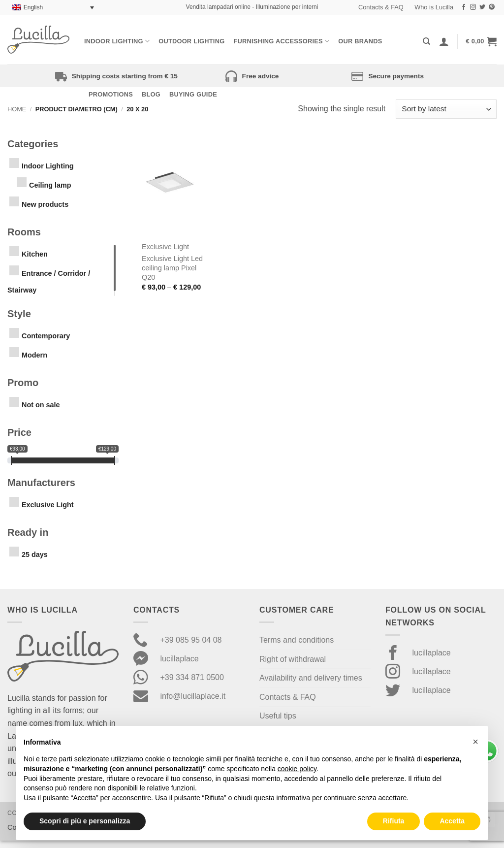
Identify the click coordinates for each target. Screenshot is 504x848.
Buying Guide (193, 94)
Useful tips (278, 716)
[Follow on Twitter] (482, 7)
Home (17, 109)
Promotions (111, 94)
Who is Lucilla (434, 7)
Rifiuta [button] (394, 821)
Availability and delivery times (311, 678)
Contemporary (46, 336)
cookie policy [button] (297, 769)
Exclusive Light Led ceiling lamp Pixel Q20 (172, 268)
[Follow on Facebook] (464, 7)
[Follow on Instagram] (473, 7)
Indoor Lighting (117, 41)
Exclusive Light (48, 505)
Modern (34, 355)
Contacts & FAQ (381, 7)
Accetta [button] (452, 821)
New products (45, 204)
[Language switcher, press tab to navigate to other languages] (53, 8)
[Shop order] (446, 109)
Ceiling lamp (50, 185)
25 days (35, 554)
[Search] (426, 41)
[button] (481, 41)
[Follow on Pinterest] (492, 7)
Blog (151, 94)
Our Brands (360, 41)
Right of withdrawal (293, 659)
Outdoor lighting (191, 41)
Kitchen (35, 254)
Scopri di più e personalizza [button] (85, 821)
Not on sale (41, 405)
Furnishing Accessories (281, 41)
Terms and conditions (297, 640)
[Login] (444, 41)
